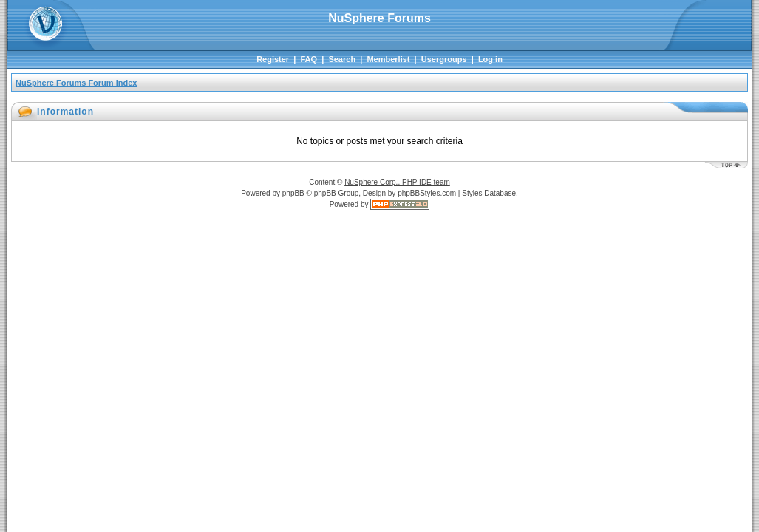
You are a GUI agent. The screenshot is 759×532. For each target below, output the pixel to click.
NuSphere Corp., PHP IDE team (397, 182)
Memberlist (388, 59)
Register (273, 59)
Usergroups (444, 59)
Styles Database (489, 193)
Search (342, 59)
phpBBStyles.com (427, 193)
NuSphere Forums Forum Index (76, 83)
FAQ (309, 59)
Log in (490, 59)
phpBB (293, 193)
